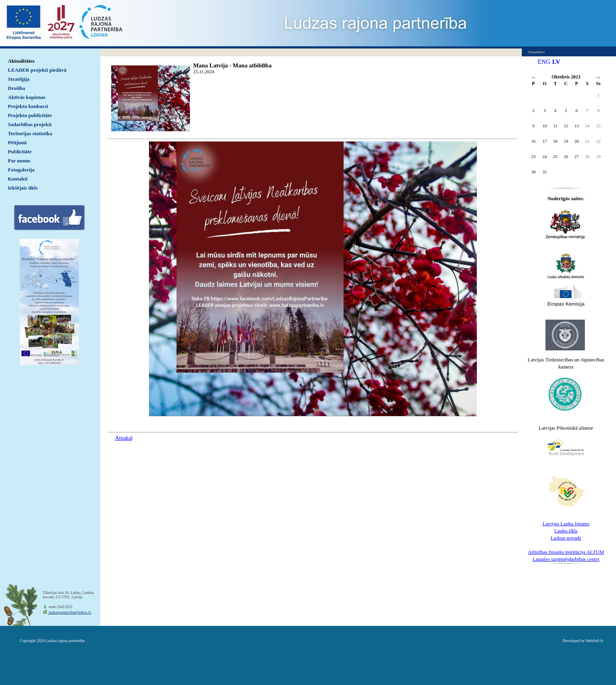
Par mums (19, 161)
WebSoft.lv (595, 641)
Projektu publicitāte (30, 115)
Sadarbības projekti (30, 124)
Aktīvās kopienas (27, 97)
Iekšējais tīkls (23, 188)
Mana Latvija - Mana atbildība (232, 65)
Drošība (17, 88)
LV (556, 62)
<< (533, 78)
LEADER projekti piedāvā (37, 70)
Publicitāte (20, 152)
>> (598, 78)
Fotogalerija (21, 170)
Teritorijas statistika (30, 133)
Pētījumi (17, 142)
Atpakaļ (124, 438)
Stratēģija (19, 79)
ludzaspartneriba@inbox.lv (70, 612)
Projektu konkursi (28, 106)
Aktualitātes (21, 61)
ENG (544, 62)
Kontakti (18, 179)
